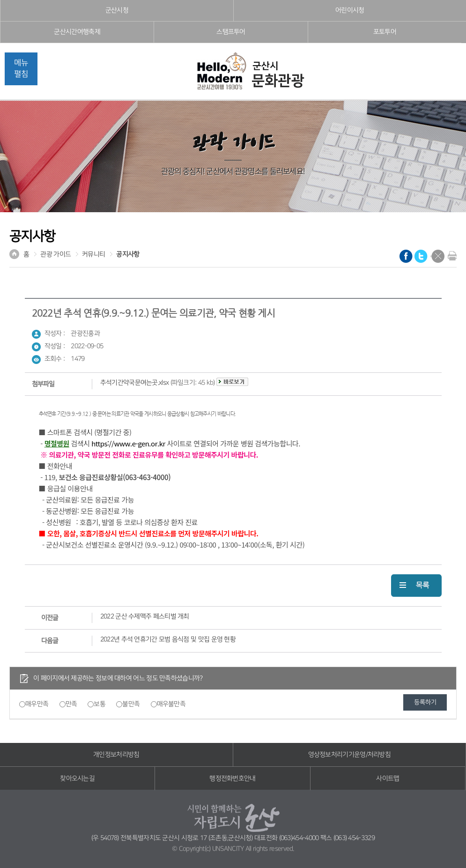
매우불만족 (171, 704)
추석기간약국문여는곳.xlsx (135, 383)
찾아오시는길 (77, 779)
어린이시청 (350, 10)
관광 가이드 (55, 254)
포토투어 (385, 32)
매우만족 (37, 704)
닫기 (438, 256)
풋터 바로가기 (0, 0)
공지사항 (128, 254)
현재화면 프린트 (450, 256)
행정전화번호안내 (232, 779)
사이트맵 (388, 779)
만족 (71, 704)
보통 (100, 704)
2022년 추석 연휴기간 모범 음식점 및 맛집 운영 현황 (168, 639)
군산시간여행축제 (77, 32)
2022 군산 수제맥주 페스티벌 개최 (145, 616)
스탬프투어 (231, 32)
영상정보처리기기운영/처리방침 (350, 755)
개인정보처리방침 (116, 755)
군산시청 (117, 10)
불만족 (131, 704)
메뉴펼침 (21, 68)
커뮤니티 (93, 254)
